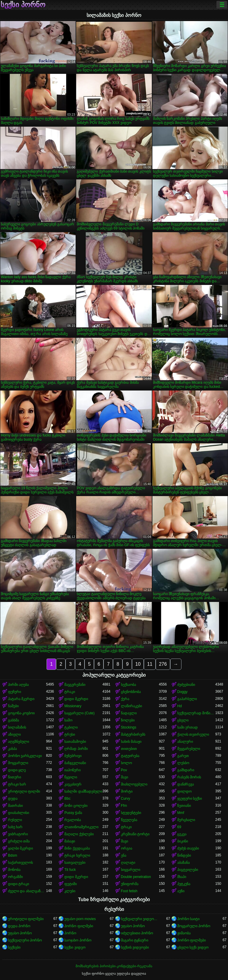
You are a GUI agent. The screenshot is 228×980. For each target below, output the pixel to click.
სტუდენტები (131, 813)
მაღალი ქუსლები (79, 834)
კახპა (12, 749)
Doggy (182, 692)
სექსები (14, 947)
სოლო (126, 763)
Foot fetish (129, 891)
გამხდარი (186, 770)
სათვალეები (75, 863)
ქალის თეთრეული (193, 734)
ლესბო (183, 763)
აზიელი (14, 734)
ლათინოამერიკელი (81, 827)
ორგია (127, 848)
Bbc (67, 799)
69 (179, 827)
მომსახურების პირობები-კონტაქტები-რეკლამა (114, 966)
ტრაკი (70, 692)
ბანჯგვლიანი (75, 763)
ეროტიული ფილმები (26, 919)
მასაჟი (70, 841)
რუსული (15, 820)
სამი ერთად (188, 727)
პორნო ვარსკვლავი (25, 756)
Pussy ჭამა (73, 813)
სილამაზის (17, 727)
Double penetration (136, 877)
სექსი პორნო (23, 5)
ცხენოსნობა (131, 692)
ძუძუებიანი (186, 685)
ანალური (185, 742)
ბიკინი (183, 841)
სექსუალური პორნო (25, 940)
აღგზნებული (19, 742)
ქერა (125, 699)
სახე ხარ (15, 827)
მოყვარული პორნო (194, 926)
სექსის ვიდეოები (135, 947)
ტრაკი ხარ (17, 784)
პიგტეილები (188, 870)
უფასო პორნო (133, 926)
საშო (68, 720)
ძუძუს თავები (188, 848)
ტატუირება (130, 756)
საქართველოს (20, 863)
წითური (15, 777)
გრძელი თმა (19, 841)
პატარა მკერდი (21, 699)
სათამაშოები (75, 742)
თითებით (129, 749)
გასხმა (13, 720)
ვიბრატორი (18, 834)
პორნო (70, 933)
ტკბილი (71, 727)
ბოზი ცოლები (76, 806)
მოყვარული (18, 763)
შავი (125, 777)
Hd (180, 706)
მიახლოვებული (134, 784)
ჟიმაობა (184, 933)
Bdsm (13, 855)
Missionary (73, 706)
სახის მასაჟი (131, 742)
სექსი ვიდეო (75, 947)
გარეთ (183, 756)
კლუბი (70, 891)
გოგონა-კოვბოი (21, 713)
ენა (124, 855)
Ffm (124, 806)
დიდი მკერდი (76, 699)
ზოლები (128, 720)
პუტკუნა (184, 884)
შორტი (127, 791)
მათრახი (15, 806)
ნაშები (13, 706)
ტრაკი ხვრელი (77, 855)
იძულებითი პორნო (137, 933)
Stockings (129, 727)
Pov (124, 770)
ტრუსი (70, 734)
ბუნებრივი (73, 756)
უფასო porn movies (80, 919)
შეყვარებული (189, 749)
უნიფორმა (130, 884)
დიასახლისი (19, 813)
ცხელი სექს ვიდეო (193, 947)
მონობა (14, 870)
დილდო (184, 791)
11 (150, 664)
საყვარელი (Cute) (79, 713)
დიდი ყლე (17, 770)
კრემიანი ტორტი (135, 834)
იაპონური (72, 770)
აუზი (181, 891)
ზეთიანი (184, 806)
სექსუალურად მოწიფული (196, 713)
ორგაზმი (15, 877)
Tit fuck (70, 870)
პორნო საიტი (188, 919)
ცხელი (183, 720)
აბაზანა (184, 863)
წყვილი (71, 777)
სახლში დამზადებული (83, 791)
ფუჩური (15, 692)
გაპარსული (187, 699)
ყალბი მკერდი (20, 848)
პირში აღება (18, 685)
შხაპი (182, 877)
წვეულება (129, 820)
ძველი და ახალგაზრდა (27, 891)
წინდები (184, 855)
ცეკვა (182, 834)
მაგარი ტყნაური (135, 940)
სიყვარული (131, 870)
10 (138, 664)
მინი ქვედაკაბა (77, 848)
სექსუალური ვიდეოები (140, 919)
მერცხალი (186, 820)
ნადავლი (129, 713)
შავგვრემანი (75, 685)
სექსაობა (129, 685)
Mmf (181, 813)
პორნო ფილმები (79, 926)
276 (163, 664)
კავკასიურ (73, 784)
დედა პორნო (19, 926)
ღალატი (128, 863)
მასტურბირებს (133, 734)
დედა (13, 799)
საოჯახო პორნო (78, 940)
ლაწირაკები (131, 706)
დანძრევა (186, 784)
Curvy (126, 799)
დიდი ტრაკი (19, 884)
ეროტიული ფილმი (24, 791)
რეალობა (73, 820)
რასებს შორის (189, 777)
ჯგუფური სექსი (190, 799)
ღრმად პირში (76, 749)
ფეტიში (71, 884)
